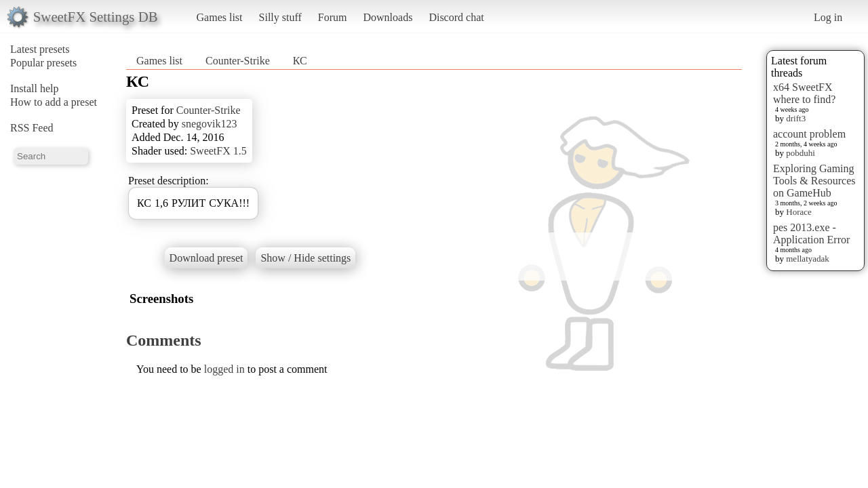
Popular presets (43, 63)
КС (300, 61)
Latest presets (40, 49)
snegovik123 (210, 124)
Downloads (388, 17)
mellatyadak (808, 259)
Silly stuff (280, 17)
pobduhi (801, 153)
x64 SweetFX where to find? (804, 93)
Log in (828, 17)
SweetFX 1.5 (218, 151)
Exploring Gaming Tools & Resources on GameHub (814, 181)
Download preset (206, 258)
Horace (799, 212)
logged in (224, 369)
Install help (35, 88)
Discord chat (456, 17)
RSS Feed (32, 128)
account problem (809, 134)
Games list (220, 17)
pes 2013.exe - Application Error (811, 233)
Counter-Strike (239, 61)
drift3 (796, 118)
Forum (333, 17)
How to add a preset (54, 102)
